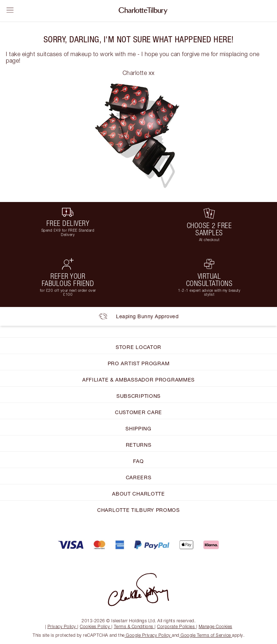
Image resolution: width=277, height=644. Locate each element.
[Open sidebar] (10, 10)
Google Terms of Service (206, 635)
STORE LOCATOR (138, 347)
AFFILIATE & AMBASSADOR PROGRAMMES (138, 380)
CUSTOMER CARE (138, 412)
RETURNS (139, 445)
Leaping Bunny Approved (138, 316)
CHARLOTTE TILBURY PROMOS (138, 510)
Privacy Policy (63, 626)
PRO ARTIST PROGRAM (139, 363)
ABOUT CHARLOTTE (138, 494)
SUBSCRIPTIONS (138, 396)
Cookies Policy (96, 626)
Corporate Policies (177, 626)
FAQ (138, 461)
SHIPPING (138, 428)
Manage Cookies (216, 626)
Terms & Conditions (134, 626)
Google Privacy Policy (148, 635)
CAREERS (139, 477)
